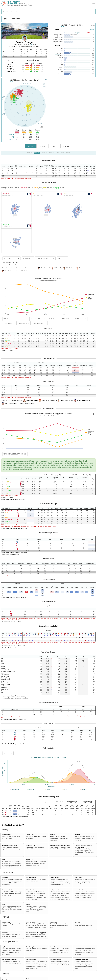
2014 (14, 46)
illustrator (9, 65)
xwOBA (3, 667)
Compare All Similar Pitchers (23, 271)
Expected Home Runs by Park (49, 626)
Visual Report (10, 66)
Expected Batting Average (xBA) (60, 845)
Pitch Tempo (49, 723)
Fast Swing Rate (31, 877)
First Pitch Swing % (6, 689)
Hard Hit (77, 835)
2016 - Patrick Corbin (46, 268)
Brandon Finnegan (25, 42)
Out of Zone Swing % (6, 684)
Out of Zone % (5, 683)
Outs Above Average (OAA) (10, 959)
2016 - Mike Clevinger (32, 401)
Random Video (10, 63)
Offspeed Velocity (6, 680)
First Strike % (4, 688)
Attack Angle (78, 877)
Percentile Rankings (48, 579)
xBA (2, 660)
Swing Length (55, 877)
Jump (76, 947)
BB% (2, 694)
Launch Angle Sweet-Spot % (8, 672)
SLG (2, 662)
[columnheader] (4, 166)
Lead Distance (55, 947)
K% (2, 692)
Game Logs (66, 146)
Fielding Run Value (32, 959)
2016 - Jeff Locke (83, 268)
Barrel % (3, 673)
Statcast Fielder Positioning (48, 702)
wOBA (3, 665)
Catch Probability (56, 959)
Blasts (4, 904)
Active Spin (54, 922)
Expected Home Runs (48, 602)
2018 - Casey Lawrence (67, 401)
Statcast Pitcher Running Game (48, 797)
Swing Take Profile (11, 72)
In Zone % (4, 681)
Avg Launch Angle (6, 675)
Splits (54, 146)
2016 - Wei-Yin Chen (10, 271)
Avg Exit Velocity (5, 670)
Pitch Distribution (48, 748)
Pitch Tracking (49, 329)
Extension (5, 933)
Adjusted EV (30, 860)
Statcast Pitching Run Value (49, 533)
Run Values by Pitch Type (49, 504)
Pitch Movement (48, 408)
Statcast (31, 146)
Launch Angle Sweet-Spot (9, 845)
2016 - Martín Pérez (71, 268)
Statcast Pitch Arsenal (48, 183)
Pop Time (4, 947)
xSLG (3, 663)
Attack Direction (31, 890)
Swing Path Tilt (55, 890)
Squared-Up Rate (80, 890)
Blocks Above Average (81, 959)
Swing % (3, 691)
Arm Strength (30, 947)
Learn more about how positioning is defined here (14, 719)
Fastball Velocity (5, 676)
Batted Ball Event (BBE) (33, 845)
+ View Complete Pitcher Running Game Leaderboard (15, 816)
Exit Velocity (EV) (7, 835)
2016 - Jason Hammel (11, 404)
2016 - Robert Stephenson (49, 401)
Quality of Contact (49, 381)
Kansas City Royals (27, 46)
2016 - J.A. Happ (58, 268)
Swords (28, 904)
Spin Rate (77, 922)
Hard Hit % (4, 668)
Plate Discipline (49, 559)
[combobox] (48, 12)
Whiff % (3, 686)
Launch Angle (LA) (31, 835)
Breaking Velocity (6, 678)
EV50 (3, 860)
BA (2, 659)
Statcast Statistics (48, 161)
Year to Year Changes (48, 652)
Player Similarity (11, 70)
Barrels (52, 835)
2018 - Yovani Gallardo (83, 401)
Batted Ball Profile (49, 358)
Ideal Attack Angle (7, 890)
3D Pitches (9, 68)
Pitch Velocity (6, 922)
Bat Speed (5, 877)
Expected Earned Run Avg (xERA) (36, 933)
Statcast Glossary (13, 825)
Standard (43, 146)
